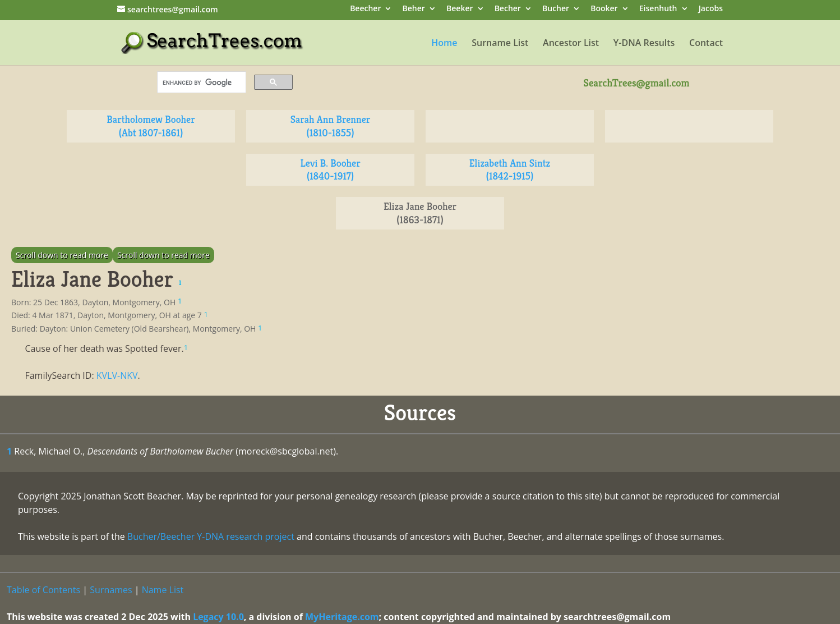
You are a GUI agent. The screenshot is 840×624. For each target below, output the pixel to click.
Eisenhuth (658, 9)
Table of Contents (43, 590)
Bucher (556, 9)
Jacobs (711, 9)
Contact (706, 44)
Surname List (500, 44)
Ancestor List (571, 44)
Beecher (365, 9)
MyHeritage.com (342, 617)
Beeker (460, 9)
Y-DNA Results (644, 44)
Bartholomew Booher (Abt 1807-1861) (151, 126)
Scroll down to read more (62, 255)
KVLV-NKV (117, 375)
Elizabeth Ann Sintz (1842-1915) (510, 170)
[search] (200, 82)
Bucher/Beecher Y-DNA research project (211, 536)
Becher (508, 9)
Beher (414, 9)
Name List (163, 590)
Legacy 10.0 (218, 617)
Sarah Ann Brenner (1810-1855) (331, 126)
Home (444, 44)
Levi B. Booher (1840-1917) (330, 170)
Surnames (111, 590)
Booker (604, 9)
